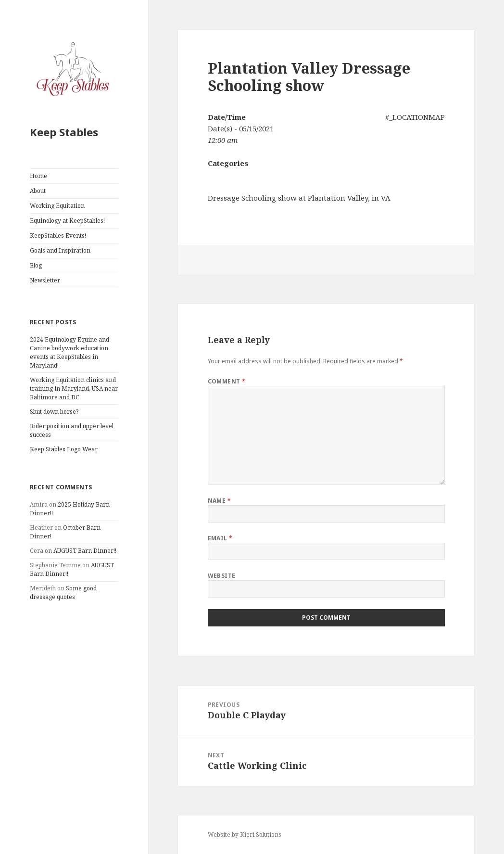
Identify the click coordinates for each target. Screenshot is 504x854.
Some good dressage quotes (63, 593)
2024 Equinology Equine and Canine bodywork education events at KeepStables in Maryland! (69, 352)
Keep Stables (64, 132)
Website (222, 576)
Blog (36, 265)
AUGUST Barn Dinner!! (85, 551)
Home (38, 176)
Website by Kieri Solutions (245, 835)
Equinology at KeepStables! (67, 221)
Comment (227, 381)
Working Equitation (57, 206)
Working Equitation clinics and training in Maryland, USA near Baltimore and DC (74, 389)
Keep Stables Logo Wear (64, 449)
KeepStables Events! (58, 236)
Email (220, 538)
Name (220, 501)
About (38, 191)
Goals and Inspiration (60, 250)
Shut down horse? (54, 412)
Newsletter (45, 280)
